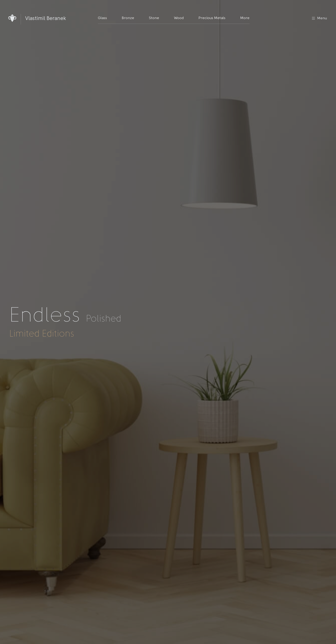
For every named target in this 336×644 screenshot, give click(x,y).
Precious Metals (212, 18)
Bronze (128, 18)
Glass (102, 18)
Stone (154, 18)
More (245, 18)
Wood (179, 18)
